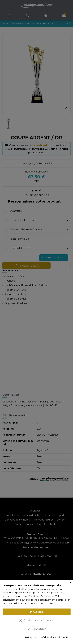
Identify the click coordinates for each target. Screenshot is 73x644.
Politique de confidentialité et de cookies (47, 637)
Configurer (36, 629)
